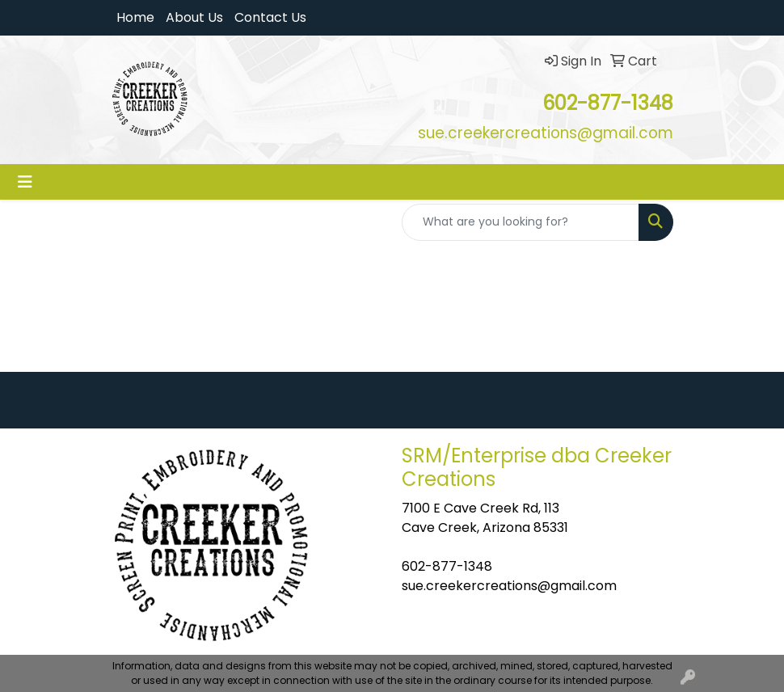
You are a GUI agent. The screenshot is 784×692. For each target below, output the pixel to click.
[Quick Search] (521, 222)
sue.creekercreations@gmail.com (509, 586)
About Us (194, 17)
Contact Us (270, 17)
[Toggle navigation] (25, 182)
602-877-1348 (447, 566)
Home (135, 17)
